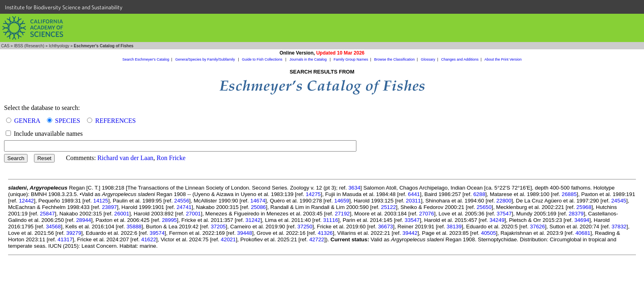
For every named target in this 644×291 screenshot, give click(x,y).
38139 (454, 227)
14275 (313, 194)
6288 (479, 194)
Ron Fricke (171, 158)
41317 (65, 239)
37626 (537, 227)
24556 (182, 201)
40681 (583, 233)
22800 (504, 201)
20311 (413, 201)
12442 (26, 201)
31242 (253, 220)
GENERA (27, 121)
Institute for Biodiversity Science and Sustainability (64, 7)
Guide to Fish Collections (263, 59)
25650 (484, 207)
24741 (184, 207)
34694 (582, 220)
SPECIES (68, 121)
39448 (245, 233)
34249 (497, 220)
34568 (53, 227)
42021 (228, 239)
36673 (385, 227)
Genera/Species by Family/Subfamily (205, 59)
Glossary (428, 59)
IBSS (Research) (29, 46)
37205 (218, 227)
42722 (317, 239)
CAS (5, 46)
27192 (342, 214)
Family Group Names (351, 59)
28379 (576, 214)
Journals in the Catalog (308, 59)
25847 (48, 214)
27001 (193, 214)
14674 (258, 201)
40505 (488, 233)
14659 (342, 201)
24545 (619, 201)
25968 (584, 207)
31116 (331, 220)
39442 (410, 233)
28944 (84, 220)
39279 (74, 233)
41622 (149, 239)
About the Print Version (503, 59)
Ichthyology (59, 46)
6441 (414, 194)
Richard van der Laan (125, 158)
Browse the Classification (395, 59)
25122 (389, 207)
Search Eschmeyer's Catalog (146, 59)
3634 (354, 188)
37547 (504, 214)
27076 (427, 214)
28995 (169, 220)
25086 (258, 207)
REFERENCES (115, 121)
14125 (101, 201)
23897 (109, 207)
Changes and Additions (460, 59)
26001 (122, 214)
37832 (619, 227)
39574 (157, 233)
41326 (325, 233)
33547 (412, 220)
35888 (134, 227)
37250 (305, 227)
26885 (569, 194)
